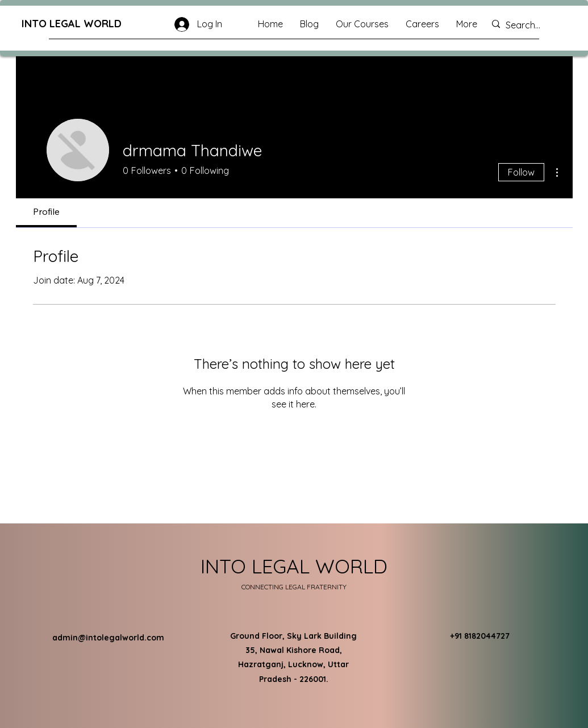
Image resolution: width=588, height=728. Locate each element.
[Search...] (530, 25)
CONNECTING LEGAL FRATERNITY (294, 587)
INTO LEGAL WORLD (72, 24)
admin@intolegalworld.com (108, 638)
